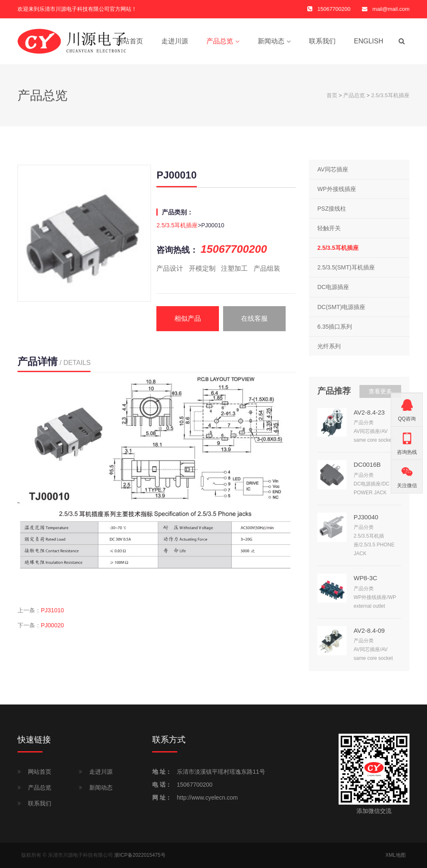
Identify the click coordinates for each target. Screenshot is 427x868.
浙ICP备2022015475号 (140, 855)
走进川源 (175, 41)
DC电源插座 (333, 287)
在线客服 (254, 318)
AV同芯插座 (333, 169)
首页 (332, 95)
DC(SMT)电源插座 (341, 307)
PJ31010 (52, 610)
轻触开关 (329, 228)
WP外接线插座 (337, 189)
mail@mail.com (391, 9)
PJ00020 (52, 625)
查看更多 (380, 391)
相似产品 (188, 318)
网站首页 (130, 41)
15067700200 (195, 785)
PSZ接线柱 (332, 209)
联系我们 (322, 41)
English (369, 41)
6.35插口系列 (335, 327)
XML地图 (396, 855)
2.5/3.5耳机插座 (390, 95)
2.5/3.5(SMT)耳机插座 (346, 268)
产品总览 (220, 41)
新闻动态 (271, 41)
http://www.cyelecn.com (207, 798)
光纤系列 (329, 346)
